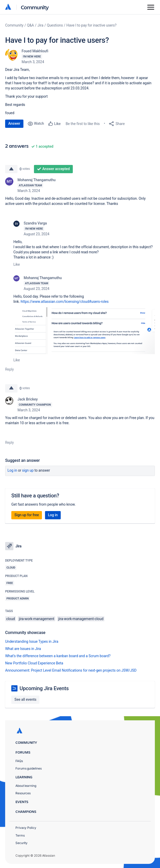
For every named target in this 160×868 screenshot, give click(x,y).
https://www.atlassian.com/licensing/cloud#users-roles (65, 302)
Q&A (30, 25)
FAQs (19, 761)
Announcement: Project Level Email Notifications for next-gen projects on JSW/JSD (71, 670)
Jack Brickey (28, 399)
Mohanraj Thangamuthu (37, 180)
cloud (11, 619)
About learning (26, 786)
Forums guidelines (29, 768)
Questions (55, 25)
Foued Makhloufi (35, 51)
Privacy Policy (26, 828)
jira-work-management (37, 619)
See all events (25, 699)
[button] (84, 331)
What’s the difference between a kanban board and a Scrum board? (58, 656)
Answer (14, 123)
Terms (20, 835)
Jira (41, 25)
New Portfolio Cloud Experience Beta (34, 663)
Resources (23, 793)
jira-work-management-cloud (81, 619)
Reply (10, 369)
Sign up (28, 470)
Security (21, 843)
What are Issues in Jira (23, 649)
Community (35, 7)
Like (17, 264)
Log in (12, 470)
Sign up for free (27, 515)
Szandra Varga (35, 223)
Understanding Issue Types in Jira (32, 641)
